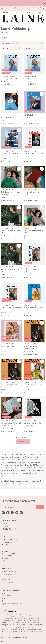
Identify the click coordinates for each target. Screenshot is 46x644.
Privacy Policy (6, 580)
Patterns (17, 12)
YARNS (5, 12)
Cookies (2, 642)
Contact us (5, 526)
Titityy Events (6, 561)
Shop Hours (5, 558)
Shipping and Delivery (9, 572)
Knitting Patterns (7, 596)
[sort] (34, 48)
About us (4, 523)
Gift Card (5, 598)
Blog (3, 601)
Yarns (3, 593)
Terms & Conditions (8, 577)
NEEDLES (30, 12)
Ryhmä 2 (9, 642)
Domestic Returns (7, 574)
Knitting (42, 12)
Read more (4, 38)
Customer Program (7, 582)
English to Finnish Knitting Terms (12, 604)
